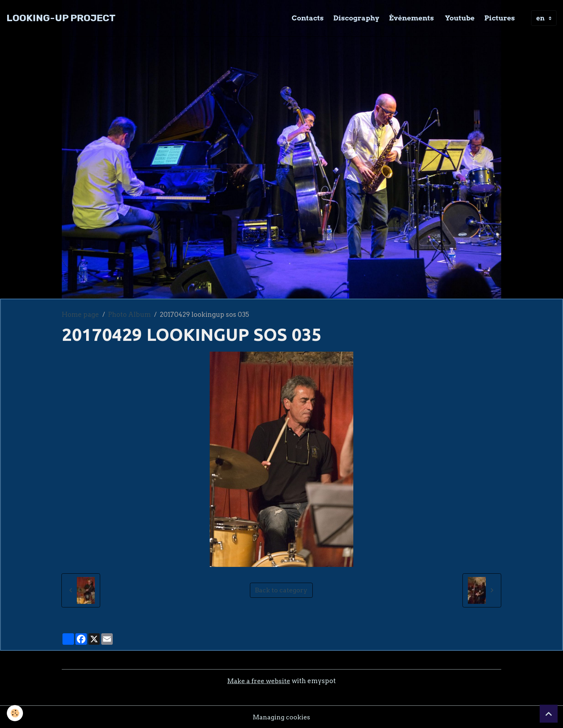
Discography (357, 18)
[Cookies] (15, 713)
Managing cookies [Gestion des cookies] (281, 717)
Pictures (500, 18)
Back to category (281, 590)
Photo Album (129, 314)
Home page (80, 314)
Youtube (459, 18)
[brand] (61, 18)
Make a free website (259, 681)
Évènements (411, 18)
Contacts (308, 18)
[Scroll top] (549, 714)
